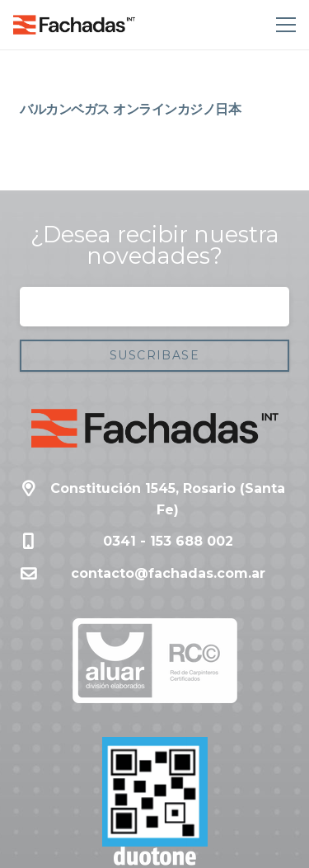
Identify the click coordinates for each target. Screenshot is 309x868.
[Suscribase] (154, 356)
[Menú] (283, 25)
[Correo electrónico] (154, 307)
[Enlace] (74, 25)
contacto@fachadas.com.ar (168, 573)
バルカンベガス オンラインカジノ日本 (130, 109)
